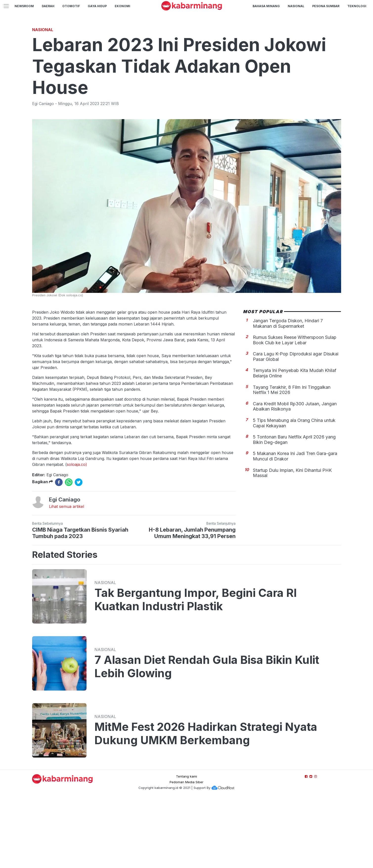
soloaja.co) (77, 534)
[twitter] (79, 551)
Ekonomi (122, 6)
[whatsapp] (69, 551)
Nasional (296, 6)
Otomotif (71, 6)
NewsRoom (24, 6)
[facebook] (59, 551)
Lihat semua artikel (66, 576)
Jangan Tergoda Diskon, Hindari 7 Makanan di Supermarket (288, 393)
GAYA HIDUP (97, 6)
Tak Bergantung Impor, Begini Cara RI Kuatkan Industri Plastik (196, 669)
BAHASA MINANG (266, 6)
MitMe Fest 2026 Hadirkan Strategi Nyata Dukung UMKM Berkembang (206, 803)
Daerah (48, 6)
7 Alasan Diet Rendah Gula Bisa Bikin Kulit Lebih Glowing (207, 736)
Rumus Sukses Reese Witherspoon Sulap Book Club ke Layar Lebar (295, 409)
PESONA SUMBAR (326, 6)
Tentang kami (186, 846)
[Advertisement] (187, 58)
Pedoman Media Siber (186, 851)
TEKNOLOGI (357, 6)
